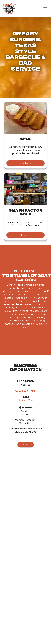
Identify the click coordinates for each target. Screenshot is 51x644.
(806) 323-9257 (26, 400)
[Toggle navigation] (45, 9)
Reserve (26, 235)
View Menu (26, 163)
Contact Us (26, 445)
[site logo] (9, 9)
